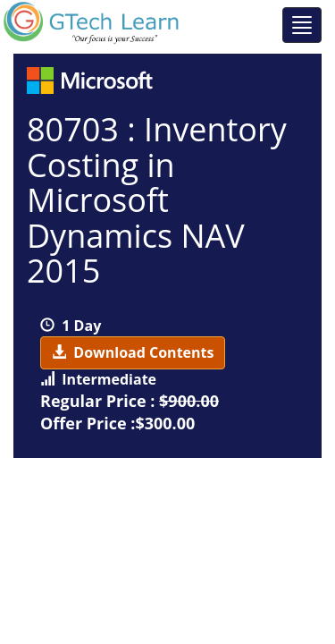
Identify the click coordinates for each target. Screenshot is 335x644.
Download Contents (133, 352)
